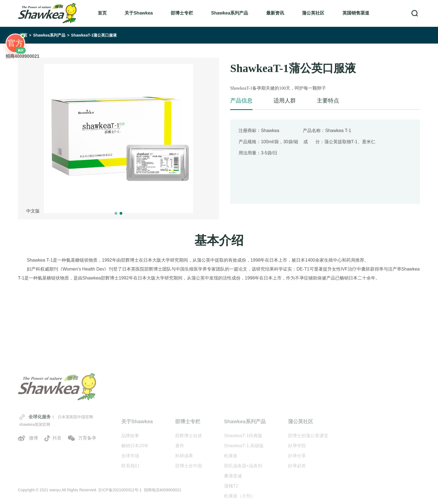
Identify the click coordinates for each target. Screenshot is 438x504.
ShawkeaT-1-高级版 (244, 479)
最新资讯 (275, 13)
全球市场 (130, 489)
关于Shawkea (139, 13)
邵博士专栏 (182, 13)
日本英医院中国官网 (75, 443)
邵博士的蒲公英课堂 (308, 469)
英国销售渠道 (356, 13)
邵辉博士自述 (189, 469)
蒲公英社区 (313, 13)
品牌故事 (130, 469)
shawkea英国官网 (35, 451)
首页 (102, 13)
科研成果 (184, 489)
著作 (180, 479)
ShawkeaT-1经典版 (243, 469)
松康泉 (231, 489)
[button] (116, 213)
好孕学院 (297, 479)
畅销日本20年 (135, 479)
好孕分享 (297, 489)
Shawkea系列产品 (230, 13)
